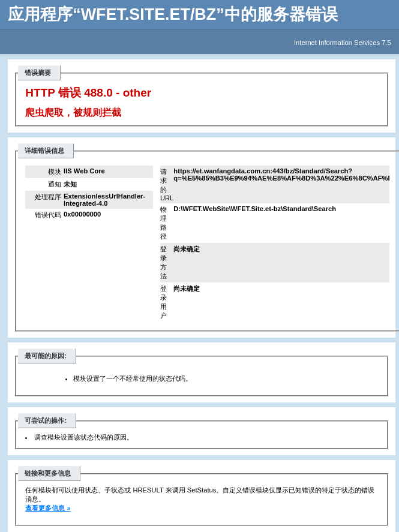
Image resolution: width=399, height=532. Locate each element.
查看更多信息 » (48, 508)
